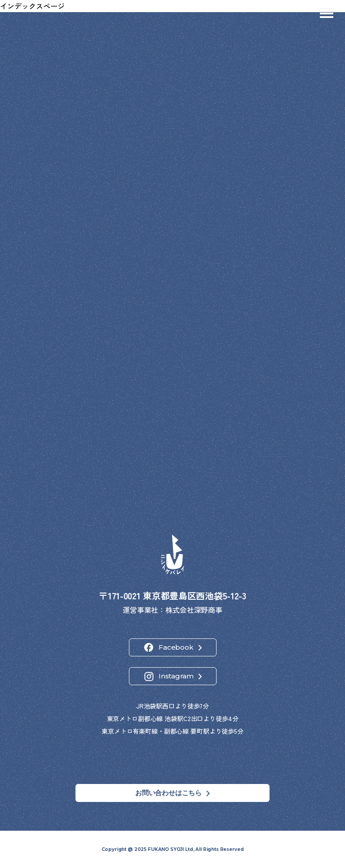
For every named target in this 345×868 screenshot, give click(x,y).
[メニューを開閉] (327, 13)
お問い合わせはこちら (168, 793)
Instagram (176, 676)
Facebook (176, 647)
